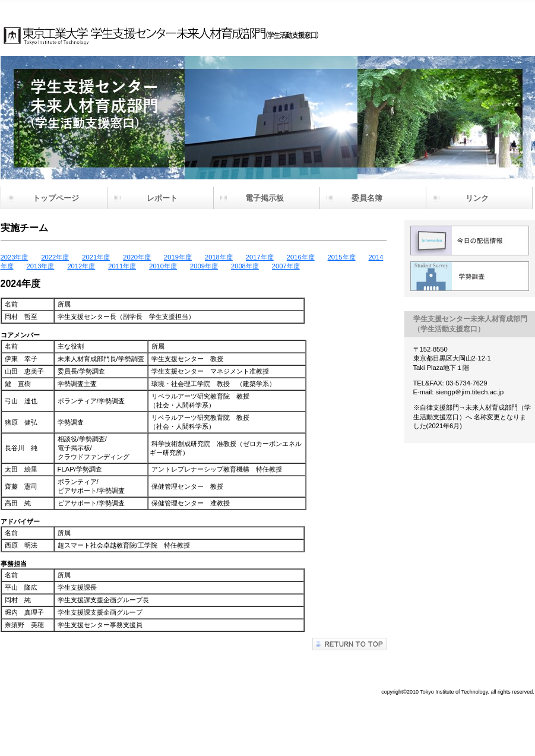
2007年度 (286, 266)
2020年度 (137, 257)
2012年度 (81, 266)
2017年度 (260, 257)
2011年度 (122, 266)
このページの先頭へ (349, 644)
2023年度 (15, 257)
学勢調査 (470, 276)
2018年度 (219, 257)
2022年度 (55, 257)
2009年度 (204, 266)
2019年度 (178, 257)
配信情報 (470, 241)
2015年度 (342, 257)
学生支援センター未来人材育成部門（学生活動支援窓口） (194, 24)
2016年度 (301, 257)
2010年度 (163, 266)
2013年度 (41, 266)
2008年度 (245, 266)
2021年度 (96, 257)
